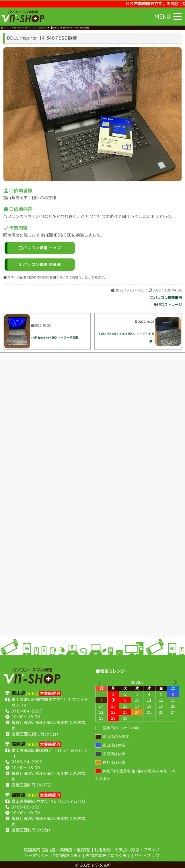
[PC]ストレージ (169, 306)
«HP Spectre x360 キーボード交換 (54, 339)
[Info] (32, 693)
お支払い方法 (127, 849)
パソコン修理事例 (168, 299)
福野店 (83, 849)
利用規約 (103, 849)
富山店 (49, 849)
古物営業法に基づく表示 (108, 855)
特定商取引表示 (67, 855)
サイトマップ (147, 855)
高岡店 (66, 849)
